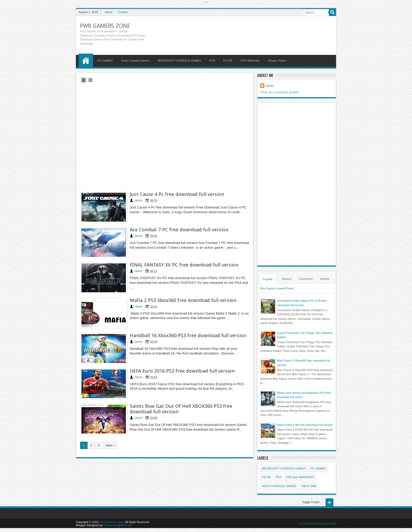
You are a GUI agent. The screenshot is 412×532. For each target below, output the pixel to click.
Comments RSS (326, 524)
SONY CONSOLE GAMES (279, 486)
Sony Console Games (135, 61)
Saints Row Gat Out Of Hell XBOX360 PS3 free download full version (181, 410)
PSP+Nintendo (250, 61)
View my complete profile (280, 92)
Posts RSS (306, 524)
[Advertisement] (165, 137)
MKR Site (126, 525)
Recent (287, 279)
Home (86, 60)
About (109, 12)
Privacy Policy (277, 61)
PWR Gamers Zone (105, 26)
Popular (268, 279)
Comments (306, 279)
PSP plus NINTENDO (300, 477)
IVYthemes (111, 525)
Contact (123, 12)
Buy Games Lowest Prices (277, 288)
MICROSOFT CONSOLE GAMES (179, 61)
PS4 (212, 61)
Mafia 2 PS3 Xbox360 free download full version (183, 301)
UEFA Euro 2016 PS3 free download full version (182, 371)
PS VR (228, 61)
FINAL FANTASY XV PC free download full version (184, 265)
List (84, 80)
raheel (139, 200)
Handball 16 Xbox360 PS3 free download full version (188, 336)
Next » (110, 446)
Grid (90, 80)
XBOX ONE (309, 486)
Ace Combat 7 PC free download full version (179, 230)
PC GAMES (105, 61)
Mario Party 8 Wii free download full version (305, 425)
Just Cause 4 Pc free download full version (177, 194)
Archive (325, 279)
